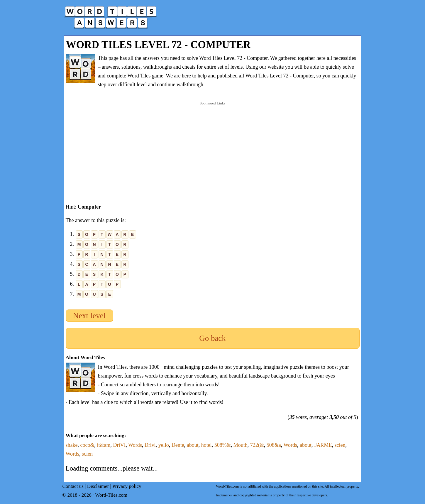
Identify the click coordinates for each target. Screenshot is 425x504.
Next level (89, 316)
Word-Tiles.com (111, 495)
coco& (87, 445)
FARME (323, 445)
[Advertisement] (213, 146)
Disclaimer (98, 486)
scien (340, 445)
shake (72, 445)
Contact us (73, 486)
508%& (223, 445)
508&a (274, 445)
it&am (104, 445)
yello (164, 445)
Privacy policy (127, 486)
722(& (257, 445)
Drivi (150, 445)
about (193, 445)
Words (135, 445)
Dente (178, 445)
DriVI (119, 445)
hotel (206, 445)
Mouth (241, 445)
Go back (212, 338)
